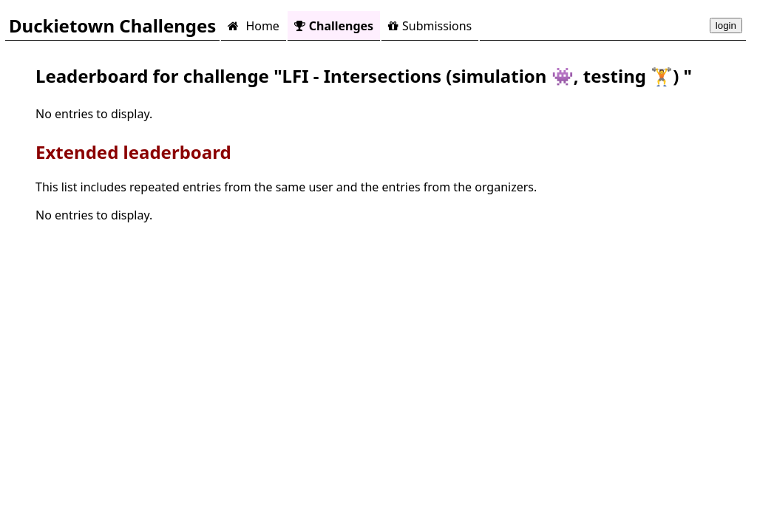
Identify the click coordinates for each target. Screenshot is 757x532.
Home (253, 26)
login (726, 25)
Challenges (334, 26)
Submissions (430, 26)
